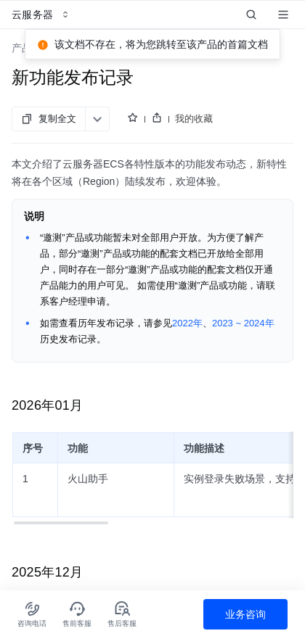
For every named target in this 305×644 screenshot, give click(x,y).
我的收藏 (194, 119)
